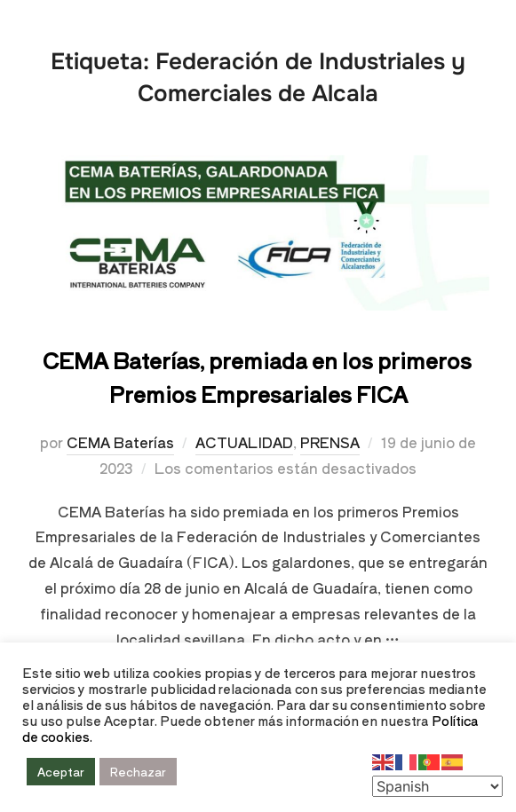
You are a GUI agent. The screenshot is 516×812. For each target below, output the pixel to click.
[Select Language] (437, 786)
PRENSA (330, 442)
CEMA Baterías (120, 442)
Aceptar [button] (61, 772)
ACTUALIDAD (244, 442)
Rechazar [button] (138, 772)
